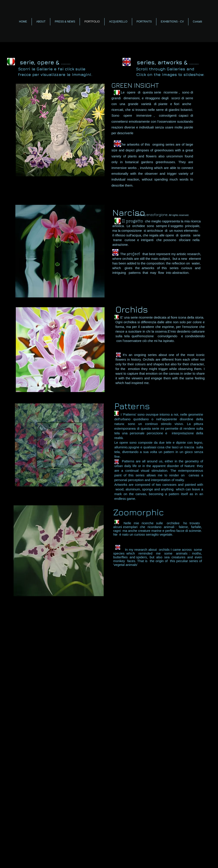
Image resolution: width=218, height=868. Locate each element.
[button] (60, 130)
